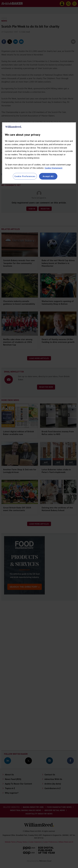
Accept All (48, 176)
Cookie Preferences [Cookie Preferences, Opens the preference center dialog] (25, 176)
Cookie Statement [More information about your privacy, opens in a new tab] (54, 168)
